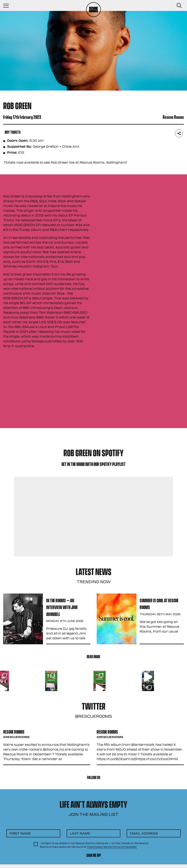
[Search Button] (179, 6)
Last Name (80, 833)
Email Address (144, 833)
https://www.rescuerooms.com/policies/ (112, 847)
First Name (20, 833)
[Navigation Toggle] (8, 6)
